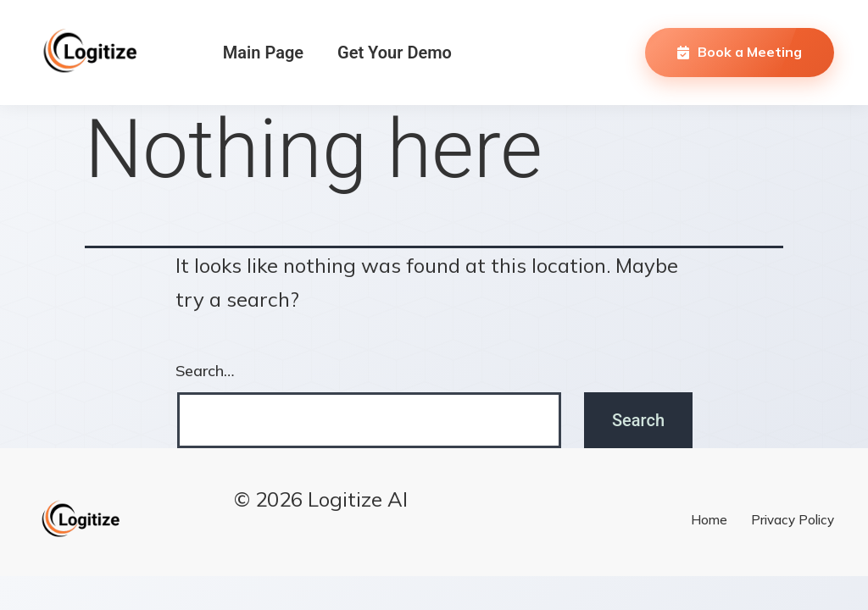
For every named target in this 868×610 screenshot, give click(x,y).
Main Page (263, 53)
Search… (205, 371)
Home (709, 520)
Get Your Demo (395, 53)
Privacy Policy (793, 520)
